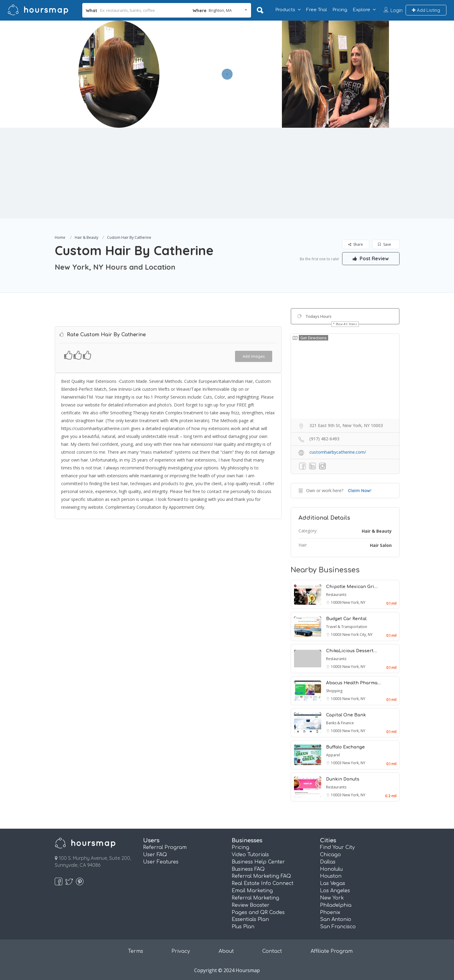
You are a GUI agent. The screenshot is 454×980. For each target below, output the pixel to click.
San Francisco (338, 927)
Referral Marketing (255, 898)
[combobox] (220, 10)
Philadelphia (336, 905)
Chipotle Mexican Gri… (352, 587)
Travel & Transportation (347, 627)
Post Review (371, 258)
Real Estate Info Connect (263, 883)
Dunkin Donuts (343, 779)
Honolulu (331, 869)
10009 (337, 602)
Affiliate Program (332, 951)
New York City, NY (358, 635)
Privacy (181, 951)
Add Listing (426, 10)
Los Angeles (335, 891)
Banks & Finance (340, 723)
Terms (136, 951)
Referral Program (165, 847)
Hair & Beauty (87, 237)
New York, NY (354, 602)
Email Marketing (252, 891)
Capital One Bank (346, 715)
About (226, 951)
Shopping (334, 691)
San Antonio (336, 919)
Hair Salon (381, 545)
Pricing (340, 10)
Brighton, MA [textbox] (220, 10)
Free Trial (317, 10)
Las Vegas (333, 883)
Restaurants (336, 595)
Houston (331, 876)
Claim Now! (360, 491)
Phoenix (330, 913)
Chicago (330, 855)
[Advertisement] (227, 173)
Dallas (328, 862)
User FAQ (155, 855)
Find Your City (337, 847)
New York (332, 898)
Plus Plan (243, 927)
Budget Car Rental (346, 619)
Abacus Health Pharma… (353, 683)
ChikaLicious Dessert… (351, 651)
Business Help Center (258, 862)
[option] (119, 74)
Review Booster (251, 905)
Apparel (333, 755)
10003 (337, 635)
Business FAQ (248, 869)
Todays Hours (319, 316)
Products (285, 10)
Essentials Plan (250, 919)
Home (60, 237)
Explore (361, 10)
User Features (161, 862)
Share (356, 244)
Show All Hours (347, 324)
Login (397, 10)
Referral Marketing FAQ (261, 876)
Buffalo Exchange (345, 747)
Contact (272, 951)
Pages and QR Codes (258, 913)
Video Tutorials (250, 855)
